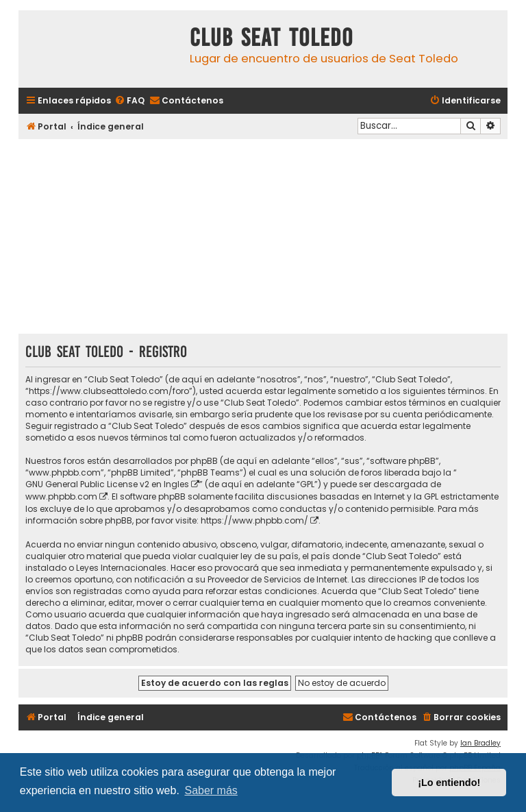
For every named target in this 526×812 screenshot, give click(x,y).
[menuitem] (129, 101)
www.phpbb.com (61, 496)
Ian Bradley (480, 743)
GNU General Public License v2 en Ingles (107, 484)
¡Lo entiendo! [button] (449, 783)
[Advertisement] (263, 238)
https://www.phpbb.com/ (254, 520)
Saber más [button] (211, 790)
